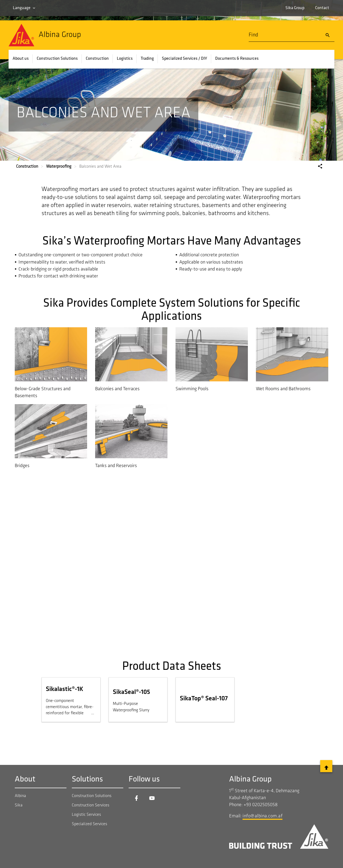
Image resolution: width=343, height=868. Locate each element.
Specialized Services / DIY (184, 59)
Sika (19, 805)
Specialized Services (90, 824)
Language (22, 8)
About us (21, 59)
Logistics (125, 59)
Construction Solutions (57, 59)
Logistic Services (86, 815)
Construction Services (91, 805)
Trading (147, 59)
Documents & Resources (237, 59)
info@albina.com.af (262, 816)
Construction (97, 59)
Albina (20, 796)
